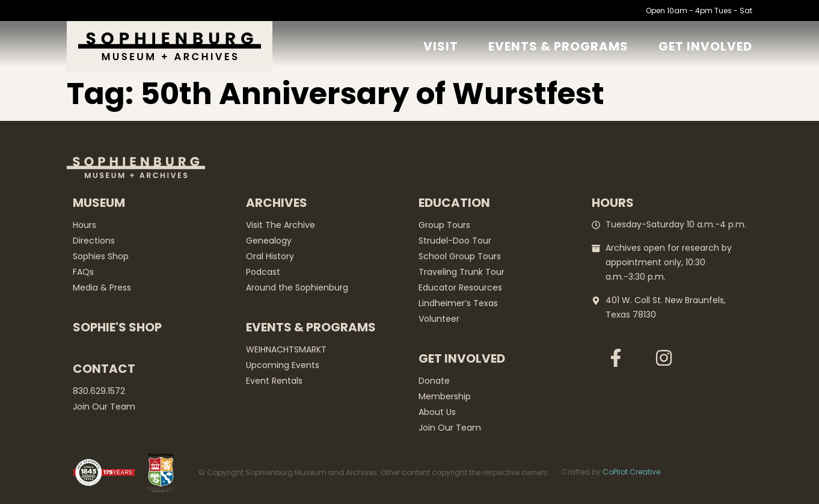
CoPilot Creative (631, 472)
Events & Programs (558, 46)
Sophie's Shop (117, 327)
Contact (104, 369)
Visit (441, 46)
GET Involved (705, 46)
